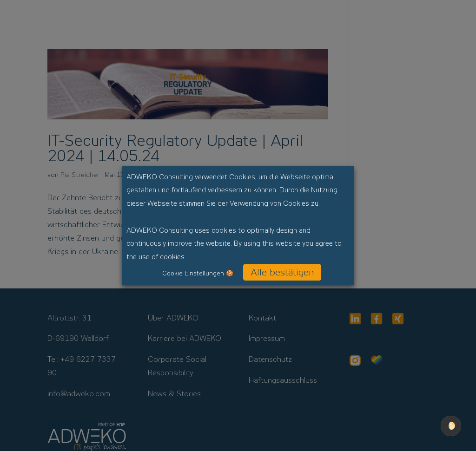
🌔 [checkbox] (451, 426)
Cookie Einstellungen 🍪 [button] (198, 273)
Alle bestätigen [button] (282, 272)
